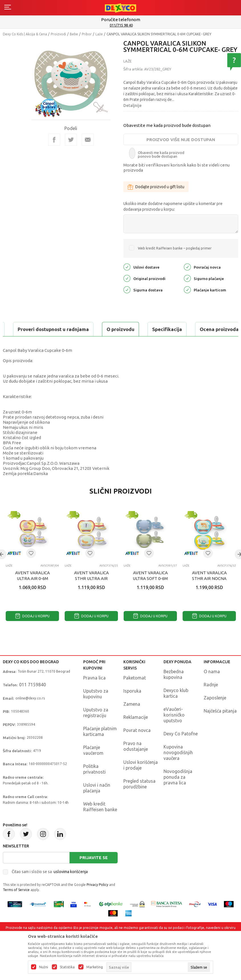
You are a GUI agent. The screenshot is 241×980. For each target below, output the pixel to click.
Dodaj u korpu (32, 630)
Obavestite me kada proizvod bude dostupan (167, 125)
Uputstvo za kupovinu (96, 708)
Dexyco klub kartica (176, 707)
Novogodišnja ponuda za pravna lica (178, 791)
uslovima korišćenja (71, 886)
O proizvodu (26, 329)
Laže (99, 34)
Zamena (132, 718)
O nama (212, 686)
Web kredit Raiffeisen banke (100, 821)
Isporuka (132, 705)
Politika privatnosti (94, 783)
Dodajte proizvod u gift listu (156, 187)
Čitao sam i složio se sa (50, 886)
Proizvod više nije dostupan (181, 140)
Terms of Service (16, 904)
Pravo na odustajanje (136, 760)
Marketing (95, 967)
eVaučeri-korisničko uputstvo (174, 729)
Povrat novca (137, 744)
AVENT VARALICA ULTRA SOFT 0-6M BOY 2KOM (150, 593)
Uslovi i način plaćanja (97, 802)
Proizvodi (58, 34)
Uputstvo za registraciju (96, 727)
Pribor (87, 34)
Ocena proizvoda (124, 329)
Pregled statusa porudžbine (139, 798)
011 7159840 (32, 699)
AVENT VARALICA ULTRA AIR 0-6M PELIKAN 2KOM (32, 593)
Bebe (74, 34)
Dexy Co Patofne (181, 748)
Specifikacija (72, 329)
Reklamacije (136, 731)
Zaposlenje (215, 712)
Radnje (211, 699)
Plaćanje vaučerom (93, 764)
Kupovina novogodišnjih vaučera (178, 767)
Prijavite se (94, 872)
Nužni (44, 967)
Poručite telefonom (121, 20)
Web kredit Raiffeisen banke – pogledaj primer (175, 248)
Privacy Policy (97, 899)
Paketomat (135, 692)
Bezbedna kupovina (174, 689)
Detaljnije (132, 105)
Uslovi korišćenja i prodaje (141, 779)
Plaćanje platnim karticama (100, 746)
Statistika (67, 967)
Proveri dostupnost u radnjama (47, 343)
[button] (31, 567)
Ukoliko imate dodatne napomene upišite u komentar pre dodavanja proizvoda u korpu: (173, 206)
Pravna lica (94, 692)
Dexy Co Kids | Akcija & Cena (25, 34)
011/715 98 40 (121, 25)
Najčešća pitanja (220, 725)
